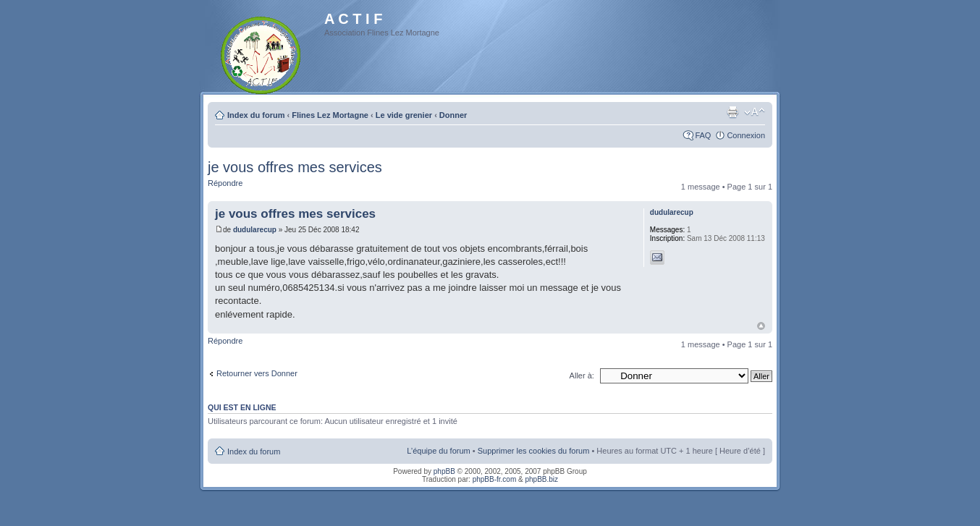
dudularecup (255, 230)
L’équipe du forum (438, 451)
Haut (761, 326)
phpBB (444, 471)
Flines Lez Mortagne (330, 115)
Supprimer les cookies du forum (534, 451)
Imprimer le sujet (732, 112)
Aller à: (582, 376)
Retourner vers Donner (257, 373)
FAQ (703, 135)
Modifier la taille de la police (755, 112)
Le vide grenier (404, 115)
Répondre (225, 183)
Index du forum (256, 115)
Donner (453, 115)
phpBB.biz (541, 479)
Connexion (746, 135)
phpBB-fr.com (495, 479)
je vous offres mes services (295, 167)
